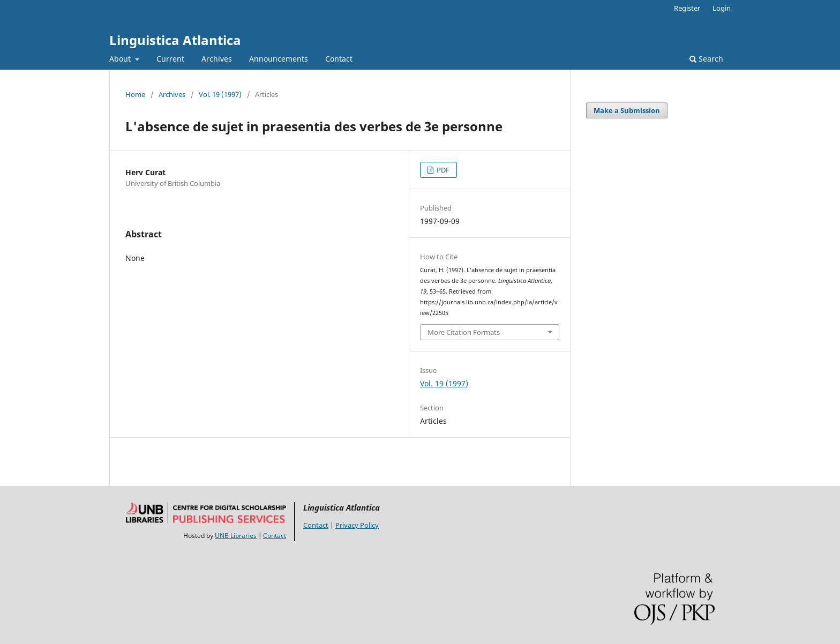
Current (170, 59)
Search (706, 59)
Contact (339, 59)
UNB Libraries (236, 536)
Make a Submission (627, 110)
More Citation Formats (464, 332)
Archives (217, 59)
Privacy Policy (357, 525)
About (121, 59)
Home (135, 94)
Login (722, 8)
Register (687, 8)
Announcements (279, 59)
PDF (442, 170)
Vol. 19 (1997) (220, 94)
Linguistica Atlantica (175, 40)
